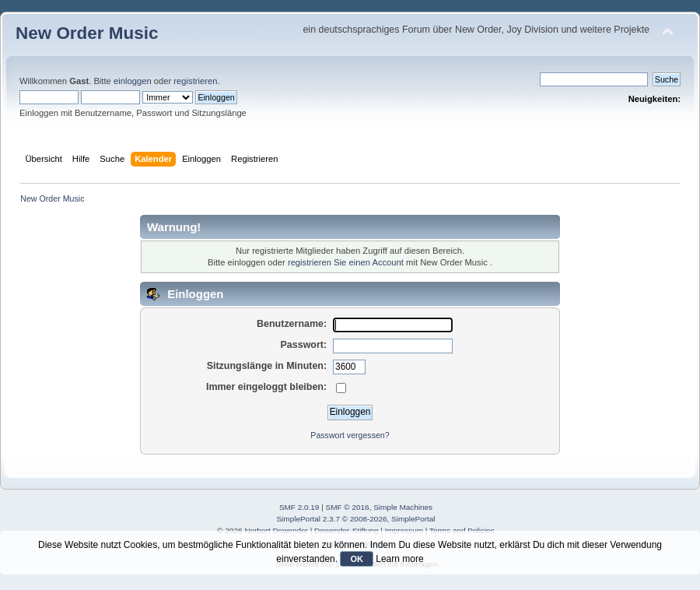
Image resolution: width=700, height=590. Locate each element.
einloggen (133, 81)
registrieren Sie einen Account (346, 262)
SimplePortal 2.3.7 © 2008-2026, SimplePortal (355, 519)
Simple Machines (403, 507)
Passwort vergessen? (350, 435)
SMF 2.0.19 (299, 507)
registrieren (195, 81)
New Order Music (87, 33)
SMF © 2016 (348, 507)
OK (357, 559)
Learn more (399, 559)
